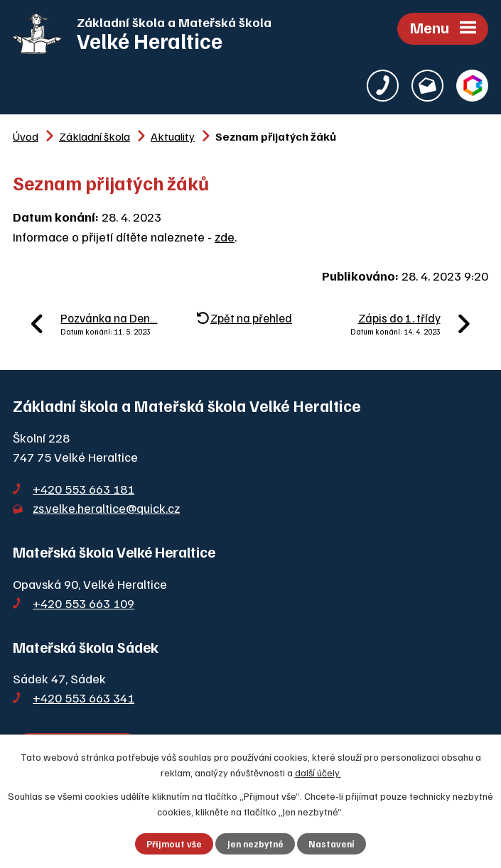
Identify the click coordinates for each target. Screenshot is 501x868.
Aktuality (173, 136)
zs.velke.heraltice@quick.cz (106, 508)
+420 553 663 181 (83, 489)
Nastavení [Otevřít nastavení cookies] (332, 844)
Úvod (26, 136)
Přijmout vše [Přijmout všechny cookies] (174, 844)
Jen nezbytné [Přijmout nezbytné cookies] (255, 844)
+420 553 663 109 (83, 603)
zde (225, 237)
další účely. (318, 772)
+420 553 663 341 (83, 698)
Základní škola (95, 136)
